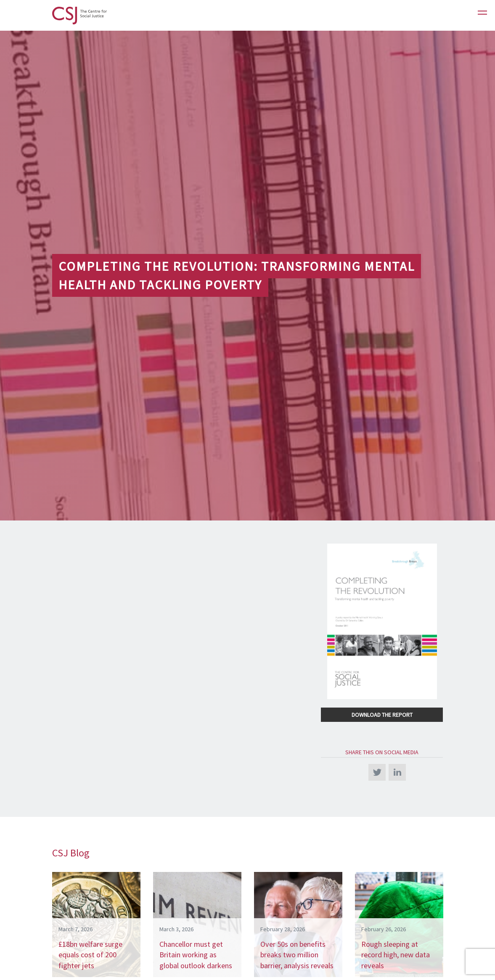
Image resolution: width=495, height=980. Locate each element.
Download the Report (382, 715)
